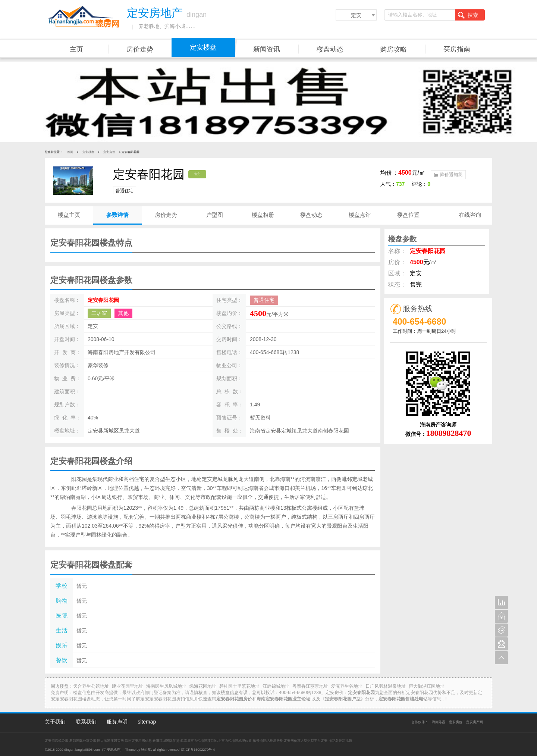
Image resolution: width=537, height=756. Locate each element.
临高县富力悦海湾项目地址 (201, 741)
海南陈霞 (439, 722)
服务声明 (117, 722)
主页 (76, 49)
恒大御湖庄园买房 (110, 741)
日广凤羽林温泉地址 (386, 686)
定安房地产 (112, 750)
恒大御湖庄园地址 (427, 686)
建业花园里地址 (128, 686)
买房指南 (457, 49)
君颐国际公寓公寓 (83, 741)
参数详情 (117, 215)
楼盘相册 (263, 215)
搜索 (468, 15)
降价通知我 (448, 174)
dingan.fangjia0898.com (82, 750)
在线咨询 (470, 215)
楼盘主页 (69, 215)
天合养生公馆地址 (91, 686)
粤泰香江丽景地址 (310, 686)
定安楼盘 (203, 47)
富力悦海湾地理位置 (237, 741)
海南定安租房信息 (138, 741)
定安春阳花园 (103, 300)
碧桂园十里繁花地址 (239, 686)
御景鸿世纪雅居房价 (268, 741)
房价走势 (140, 49)
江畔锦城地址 (276, 686)
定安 (356, 15)
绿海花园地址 (203, 686)
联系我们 (86, 722)
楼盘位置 (408, 215)
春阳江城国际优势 (166, 741)
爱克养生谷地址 (347, 686)
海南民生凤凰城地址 (166, 686)
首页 (70, 152)
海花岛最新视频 (340, 741)
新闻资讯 (267, 49)
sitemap (147, 722)
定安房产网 (475, 722)
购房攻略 (393, 49)
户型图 (215, 215)
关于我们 (55, 722)
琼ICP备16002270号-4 (198, 750)
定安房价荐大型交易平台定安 (306, 741)
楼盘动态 (330, 49)
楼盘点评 (360, 215)
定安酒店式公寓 (56, 741)
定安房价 (109, 152)
